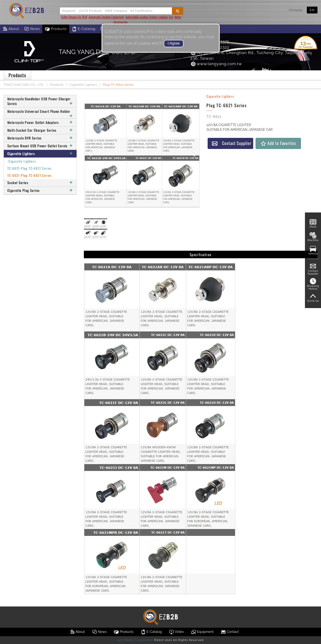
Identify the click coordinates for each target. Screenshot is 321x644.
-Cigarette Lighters (22, 161)
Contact (230, 632)
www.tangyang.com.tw (216, 64)
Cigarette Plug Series (40, 190)
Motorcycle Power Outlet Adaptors (40, 122)
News (32, 29)
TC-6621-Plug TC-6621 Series (30, 175)
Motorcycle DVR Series (40, 138)
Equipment (202, 632)
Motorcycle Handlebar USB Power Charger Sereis (40, 101)
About (11, 29)
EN (312, 10)
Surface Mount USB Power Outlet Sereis (40, 146)
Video (176, 632)
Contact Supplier (231, 143)
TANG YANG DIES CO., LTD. (24, 85)
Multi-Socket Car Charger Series (40, 130)
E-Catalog (83, 29)
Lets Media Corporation (135, 640)
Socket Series (40, 183)
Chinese (296, 10)
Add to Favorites (278, 143)
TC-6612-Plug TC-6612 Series (30, 168)
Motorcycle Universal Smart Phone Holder (40, 113)
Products (56, 29)
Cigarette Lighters (83, 85)
